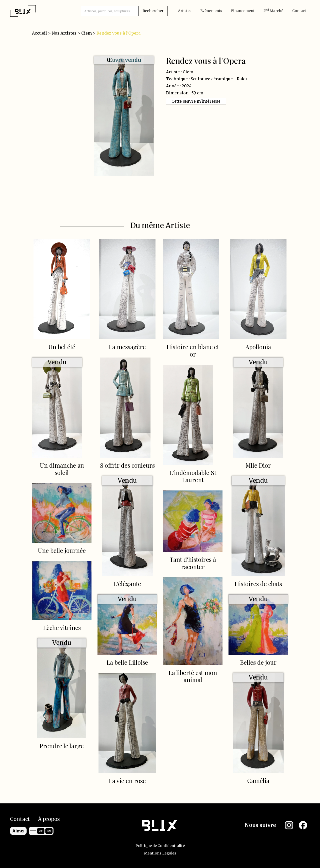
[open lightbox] (124, 116)
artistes (185, 11)
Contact (299, 11)
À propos (49, 819)
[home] (23, 11)
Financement (243, 11)
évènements (211, 11)
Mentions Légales (160, 853)
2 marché (273, 11)
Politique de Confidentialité (160, 846)
